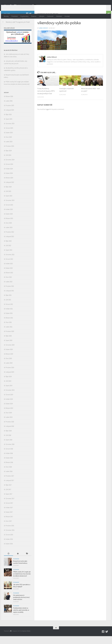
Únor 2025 (9, 145)
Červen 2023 (9, 213)
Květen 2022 (9, 271)
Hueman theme (26, 639)
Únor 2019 (9, 421)
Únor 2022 (9, 285)
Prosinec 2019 (10, 375)
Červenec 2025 (10, 131)
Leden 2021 (9, 335)
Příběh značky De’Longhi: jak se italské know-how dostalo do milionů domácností (22, 582)
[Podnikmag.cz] (27, 22)
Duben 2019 (9, 411)
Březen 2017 (9, 524)
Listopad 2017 (10, 488)
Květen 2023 (9, 217)
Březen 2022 (9, 280)
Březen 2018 (9, 470)
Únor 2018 (9, 475)
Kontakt (67, 16)
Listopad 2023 (10, 190)
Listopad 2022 (10, 244)
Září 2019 (8, 389)
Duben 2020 (9, 357)
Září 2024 (8, 163)
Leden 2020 (9, 371)
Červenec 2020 (10, 353)
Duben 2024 (9, 181)
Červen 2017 (9, 511)
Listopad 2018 (10, 434)
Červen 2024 (9, 172)
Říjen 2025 (9, 122)
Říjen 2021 (9, 303)
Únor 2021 (9, 330)
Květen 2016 (9, 547)
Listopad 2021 (10, 299)
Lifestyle (42, 16)
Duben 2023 (9, 222)
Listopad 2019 (10, 380)
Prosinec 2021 (10, 294)
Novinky (6, 16)
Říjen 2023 (9, 195)
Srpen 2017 (9, 502)
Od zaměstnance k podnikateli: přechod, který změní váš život (21, 605)
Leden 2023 (9, 235)
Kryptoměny (25, 16)
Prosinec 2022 (10, 240)
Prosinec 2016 (10, 533)
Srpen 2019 (9, 393)
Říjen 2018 (9, 439)
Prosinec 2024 (10, 154)
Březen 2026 (9, 104)
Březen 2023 (9, 226)
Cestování (50, 16)
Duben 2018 (9, 466)
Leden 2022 (9, 289)
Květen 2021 (9, 317)
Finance (34, 16)
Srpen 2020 (9, 348)
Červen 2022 (9, 267)
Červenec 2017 (10, 506)
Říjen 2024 (9, 158)
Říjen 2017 (9, 493)
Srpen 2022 (9, 258)
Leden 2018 (9, 479)
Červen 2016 (9, 542)
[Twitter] (30, 22)
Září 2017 (8, 497)
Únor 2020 (9, 366)
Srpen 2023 (9, 204)
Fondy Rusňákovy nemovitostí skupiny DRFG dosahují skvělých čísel (46, 99)
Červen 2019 (9, 402)
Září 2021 (8, 308)
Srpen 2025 (9, 127)
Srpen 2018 (9, 448)
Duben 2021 (9, 321)
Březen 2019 (9, 416)
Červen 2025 (9, 136)
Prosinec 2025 (10, 113)
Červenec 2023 (10, 208)
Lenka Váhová (43, 36)
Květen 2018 (9, 461)
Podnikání (15, 16)
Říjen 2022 (9, 249)
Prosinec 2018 (10, 430)
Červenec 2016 (10, 538)
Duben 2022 (9, 276)
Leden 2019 (9, 425)
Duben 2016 (9, 552)
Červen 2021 (9, 312)
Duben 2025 (9, 140)
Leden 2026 (9, 109)
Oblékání (59, 16)
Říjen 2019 (9, 384)
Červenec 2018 (10, 452)
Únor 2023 (9, 231)
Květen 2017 (9, 515)
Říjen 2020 (9, 344)
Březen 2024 (9, 186)
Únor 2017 (9, 529)
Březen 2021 (9, 326)
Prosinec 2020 (10, 339)
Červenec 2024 (10, 168)
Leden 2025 (9, 149)
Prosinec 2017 (10, 484)
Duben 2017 (9, 520)
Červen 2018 (9, 457)
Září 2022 (8, 253)
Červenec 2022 (10, 262)
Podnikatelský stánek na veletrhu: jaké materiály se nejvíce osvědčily (21, 618)
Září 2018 (8, 443)
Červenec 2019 (10, 398)
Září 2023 (8, 199)
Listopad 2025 (10, 118)
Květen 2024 (9, 177)
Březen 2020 (9, 362)
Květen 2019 (9, 407)
